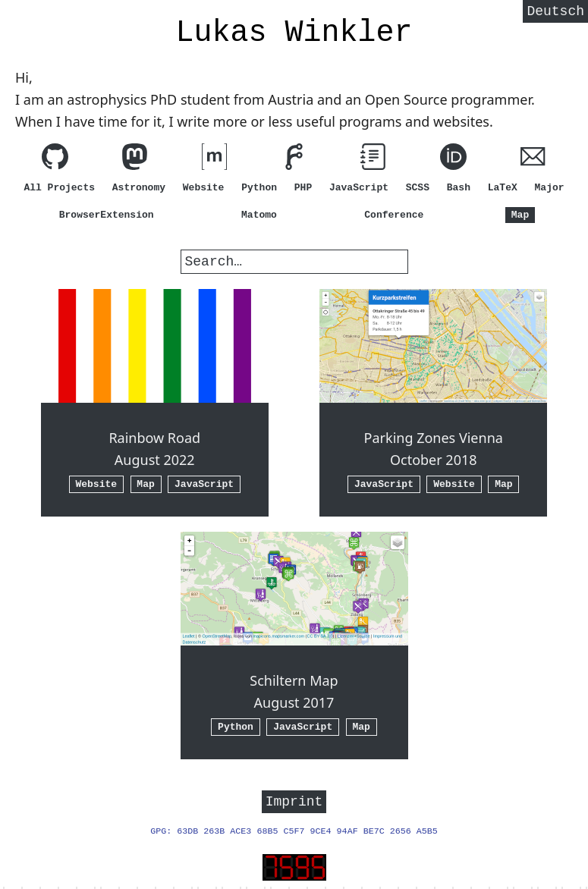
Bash (459, 187)
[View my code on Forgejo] (294, 160)
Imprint (294, 803)
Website (204, 187)
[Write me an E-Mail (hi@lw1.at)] (533, 160)
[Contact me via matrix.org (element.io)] (214, 160)
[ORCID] (453, 160)
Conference (394, 215)
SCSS (418, 187)
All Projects (59, 187)
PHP (303, 187)
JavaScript (359, 187)
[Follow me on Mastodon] (135, 160)
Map (520, 215)
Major (550, 187)
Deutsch (555, 13)
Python (259, 187)
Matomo (259, 215)
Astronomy (139, 187)
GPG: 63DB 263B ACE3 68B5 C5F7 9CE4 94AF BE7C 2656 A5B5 (294, 834)
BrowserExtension (107, 215)
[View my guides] (374, 160)
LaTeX (503, 187)
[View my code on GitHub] (55, 160)
